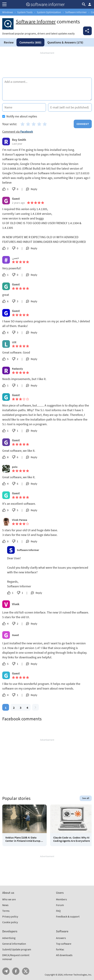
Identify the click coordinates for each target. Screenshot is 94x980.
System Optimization (49, 12)
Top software (64, 944)
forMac (60, 949)
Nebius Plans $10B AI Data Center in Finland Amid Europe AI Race (23, 839)
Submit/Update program (17, 949)
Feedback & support (68, 916)
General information (14, 944)
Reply (34, 189)
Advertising (9, 938)
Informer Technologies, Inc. (78, 975)
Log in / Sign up (90, 4)
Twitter (26, 971)
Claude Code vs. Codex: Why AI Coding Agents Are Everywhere (72, 839)
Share (87, 31)
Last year (17, 144)
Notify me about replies (20, 116)
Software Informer (76, 12)
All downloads (64, 955)
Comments (30, 42)
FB (16, 971)
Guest (15, 635)
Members (61, 899)
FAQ (58, 911)
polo (15, 467)
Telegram (6, 971)
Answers (65, 42)
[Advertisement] (47, 65)
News (5, 905)
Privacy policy (10, 916)
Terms (6, 911)
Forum (60, 905)
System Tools (25, 12)
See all (86, 798)
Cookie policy (10, 922)
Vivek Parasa (20, 520)
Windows (8, 12)
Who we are (9, 899)
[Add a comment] (47, 89)
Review (9, 42)
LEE (14, 342)
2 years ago (18, 203)
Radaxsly (17, 369)
